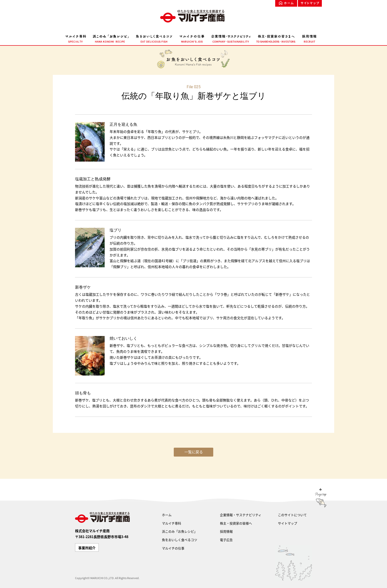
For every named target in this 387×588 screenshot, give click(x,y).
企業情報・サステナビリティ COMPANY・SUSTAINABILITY (231, 38)
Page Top (321, 499)
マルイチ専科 (172, 523)
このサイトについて (292, 515)
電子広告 (226, 540)
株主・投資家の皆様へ (236, 523)
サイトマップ (310, 3)
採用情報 (226, 531)
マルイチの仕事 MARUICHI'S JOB (192, 38)
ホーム (286, 3)
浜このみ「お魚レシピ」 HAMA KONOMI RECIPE (111, 38)
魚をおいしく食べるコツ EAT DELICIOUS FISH (154, 38)
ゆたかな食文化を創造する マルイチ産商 (193, 16)
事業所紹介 (87, 548)
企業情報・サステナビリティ (241, 515)
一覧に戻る (194, 452)
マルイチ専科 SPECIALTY (77, 38)
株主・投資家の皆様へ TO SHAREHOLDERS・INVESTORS (276, 38)
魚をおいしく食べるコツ (180, 540)
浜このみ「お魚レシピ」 (180, 531)
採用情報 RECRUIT (308, 38)
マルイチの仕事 (173, 548)
